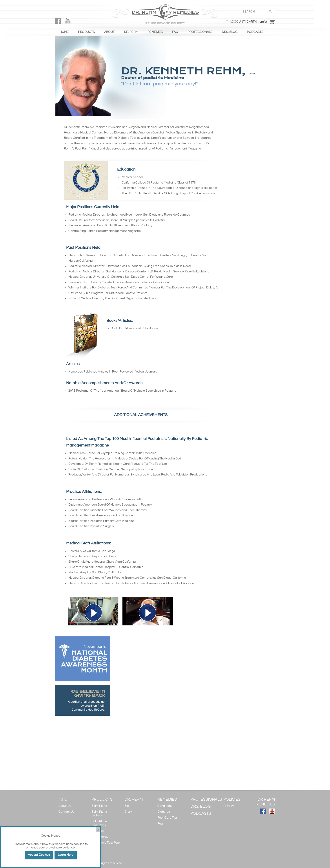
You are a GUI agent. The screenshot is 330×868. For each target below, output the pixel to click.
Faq (160, 824)
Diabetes (164, 812)
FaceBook (58, 21)
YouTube (68, 21)
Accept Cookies (39, 855)
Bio (127, 806)
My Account (235, 22)
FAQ (175, 32)
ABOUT (109, 32)
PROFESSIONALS (200, 32)
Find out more (23, 844)
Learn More (66, 855)
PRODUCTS (86, 32)
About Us (65, 806)
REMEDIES (155, 32)
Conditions (165, 806)
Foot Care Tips (168, 818)
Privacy (229, 806)
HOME (64, 32)
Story (128, 812)
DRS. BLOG (230, 32)
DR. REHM (131, 32)
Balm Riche (99, 806)
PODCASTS (255, 32)
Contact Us (66, 812)
